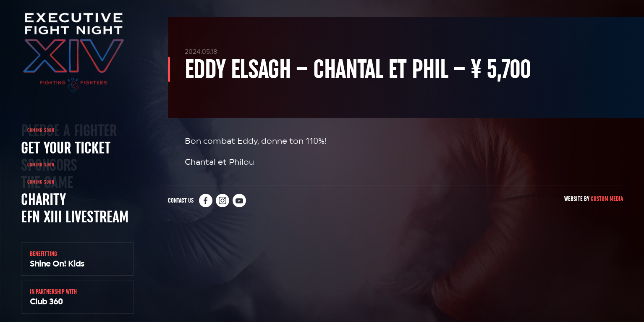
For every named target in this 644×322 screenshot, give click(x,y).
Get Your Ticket (66, 148)
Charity (43, 199)
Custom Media (607, 199)
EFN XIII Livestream (75, 216)
